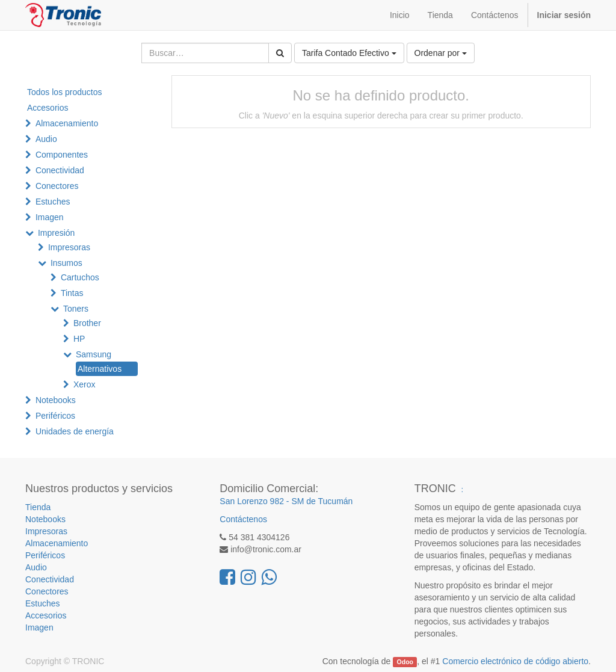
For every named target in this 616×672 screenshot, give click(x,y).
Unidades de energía (75, 431)
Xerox (85, 384)
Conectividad (60, 170)
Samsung (94, 354)
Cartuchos (80, 277)
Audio (46, 139)
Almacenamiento (67, 123)
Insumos (66, 263)
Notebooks (56, 400)
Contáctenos (243, 519)
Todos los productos (65, 92)
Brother (87, 323)
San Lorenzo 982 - (255, 501)
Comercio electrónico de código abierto (515, 661)
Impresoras (69, 247)
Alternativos (100, 369)
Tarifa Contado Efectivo (349, 53)
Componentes (62, 155)
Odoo (405, 662)
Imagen (50, 217)
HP (79, 339)
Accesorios (48, 108)
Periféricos (55, 416)
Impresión (56, 233)
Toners (76, 309)
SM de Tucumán (322, 501)
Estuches (53, 202)
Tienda (38, 507)
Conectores (57, 186)
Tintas (72, 293)
